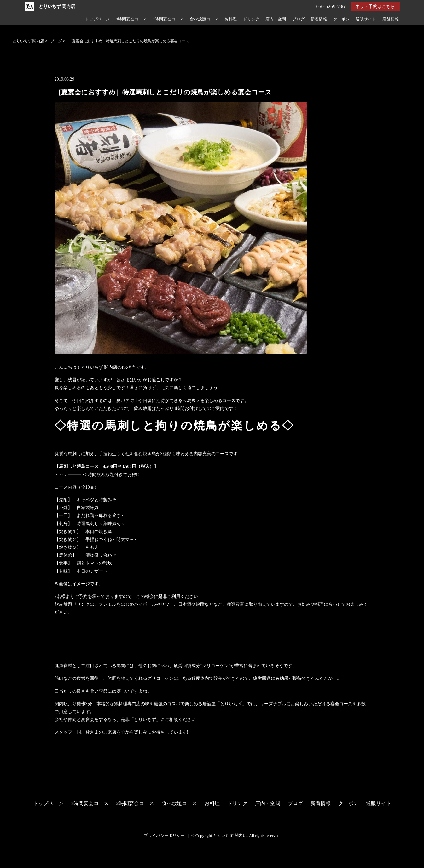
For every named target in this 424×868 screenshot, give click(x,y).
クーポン (341, 19)
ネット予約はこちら (375, 6)
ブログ (298, 19)
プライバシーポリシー (164, 835)
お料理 (231, 19)
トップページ (97, 19)
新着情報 (319, 19)
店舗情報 (391, 19)
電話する (11, 864)
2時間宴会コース (168, 19)
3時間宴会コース (131, 19)
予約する (11, 856)
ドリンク (251, 19)
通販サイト (366, 19)
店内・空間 (276, 19)
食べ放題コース (204, 19)
